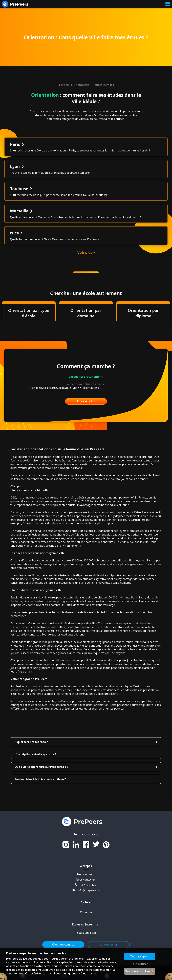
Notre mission (86, 889)
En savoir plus (86, 416)
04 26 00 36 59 (86, 900)
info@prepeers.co (86, 905)
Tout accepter (140, 956)
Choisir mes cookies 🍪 (140, 971)
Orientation (83, 85)
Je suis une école (86, 947)
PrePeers (65, 85)
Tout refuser (140, 964)
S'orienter (86, 927)
